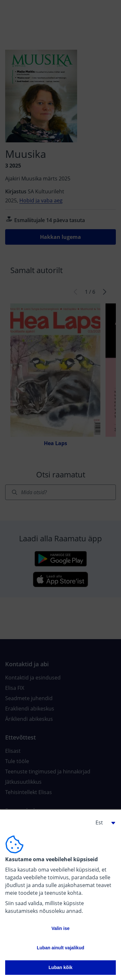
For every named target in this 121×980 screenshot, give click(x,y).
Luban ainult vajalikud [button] (60, 948)
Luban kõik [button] (61, 967)
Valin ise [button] (60, 928)
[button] (103, 822)
